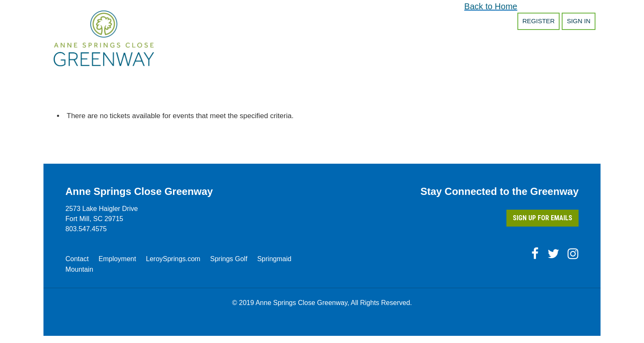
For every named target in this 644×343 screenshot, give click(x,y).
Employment (117, 259)
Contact (77, 259)
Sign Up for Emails (543, 218)
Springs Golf (229, 259)
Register (539, 21)
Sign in (579, 21)
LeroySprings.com (173, 259)
